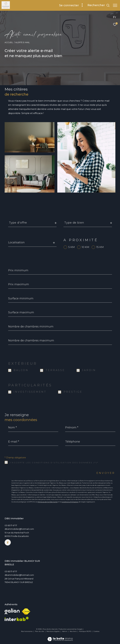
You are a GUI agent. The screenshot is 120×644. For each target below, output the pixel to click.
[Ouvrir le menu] (115, 5)
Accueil (9, 42)
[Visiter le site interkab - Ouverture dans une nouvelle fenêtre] (17, 619)
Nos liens (73, 631)
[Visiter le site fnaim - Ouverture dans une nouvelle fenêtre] (26, 611)
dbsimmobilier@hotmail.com (19, 529)
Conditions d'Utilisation (70, 502)
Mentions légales (53, 631)
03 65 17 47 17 (11, 525)
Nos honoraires (27, 631)
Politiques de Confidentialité (48, 502)
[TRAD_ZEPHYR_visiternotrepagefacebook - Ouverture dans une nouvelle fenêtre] (8, 542)
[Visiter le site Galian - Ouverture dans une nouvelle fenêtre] (12, 611)
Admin (65, 631)
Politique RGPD (85, 631)
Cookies (96, 631)
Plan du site (40, 631)
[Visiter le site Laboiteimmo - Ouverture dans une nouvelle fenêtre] (60, 637)
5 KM (71, 247)
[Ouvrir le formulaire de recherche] (99, 5)
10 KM (85, 247)
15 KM (100, 247)
